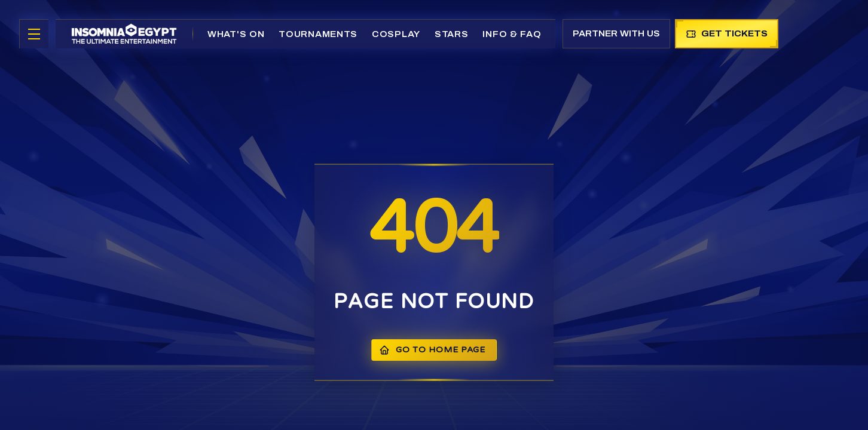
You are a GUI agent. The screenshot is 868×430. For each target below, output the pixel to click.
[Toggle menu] (34, 34)
